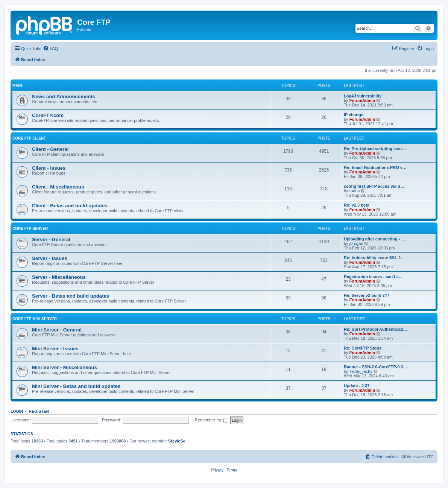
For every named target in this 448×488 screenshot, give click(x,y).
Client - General (50, 149)
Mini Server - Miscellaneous (65, 367)
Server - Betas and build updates (71, 296)
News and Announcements (64, 97)
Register (39, 411)
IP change (354, 115)
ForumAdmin (362, 100)
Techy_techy (361, 371)
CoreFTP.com (48, 115)
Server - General (51, 239)
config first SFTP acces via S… (374, 186)
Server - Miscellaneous (59, 277)
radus (355, 191)
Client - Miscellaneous (58, 187)
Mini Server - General (57, 330)
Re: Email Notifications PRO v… (375, 167)
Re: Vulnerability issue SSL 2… (374, 258)
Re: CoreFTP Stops (363, 348)
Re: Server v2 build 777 (367, 295)
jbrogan (356, 243)
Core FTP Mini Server (35, 319)
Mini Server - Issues (55, 349)
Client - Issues (49, 168)
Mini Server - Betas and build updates (76, 386)
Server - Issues (50, 258)
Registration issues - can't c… (373, 277)
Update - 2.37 (357, 386)
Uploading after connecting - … (374, 239)
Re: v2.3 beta (357, 205)
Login (17, 411)
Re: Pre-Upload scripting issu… (375, 149)
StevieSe (177, 441)
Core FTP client (29, 138)
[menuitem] (50, 49)
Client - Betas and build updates (70, 206)
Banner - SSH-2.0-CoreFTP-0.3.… (376, 367)
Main (17, 86)
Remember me (212, 420)
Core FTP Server (30, 229)
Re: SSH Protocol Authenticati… (375, 329)
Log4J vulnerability (363, 96)
